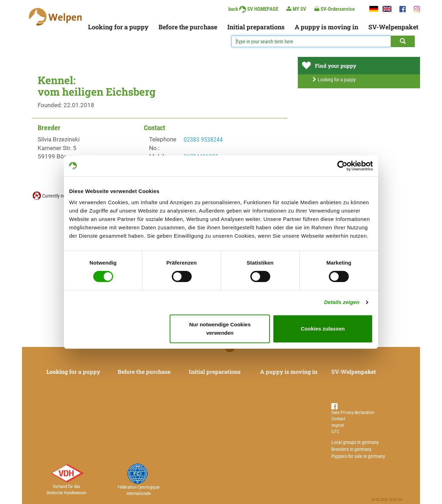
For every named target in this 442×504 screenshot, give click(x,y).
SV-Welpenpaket (393, 27)
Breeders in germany (351, 449)
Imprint (338, 425)
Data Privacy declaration (353, 412)
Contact (338, 419)
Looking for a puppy (118, 27)
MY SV (296, 9)
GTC (335, 432)
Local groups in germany (355, 442)
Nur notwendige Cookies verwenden (220, 329)
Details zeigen (342, 302)
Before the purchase (188, 27)
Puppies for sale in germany (358, 456)
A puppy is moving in (326, 27)
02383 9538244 (203, 139)
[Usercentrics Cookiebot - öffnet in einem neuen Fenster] (342, 166)
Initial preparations (256, 27)
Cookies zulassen (323, 329)
